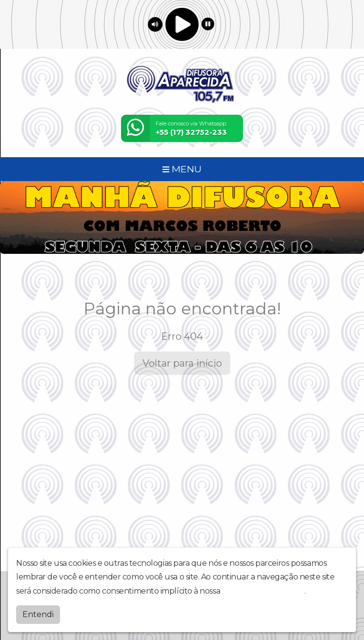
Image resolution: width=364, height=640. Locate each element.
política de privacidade (263, 591)
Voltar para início (182, 363)
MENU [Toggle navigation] (182, 169)
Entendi (38, 614)
